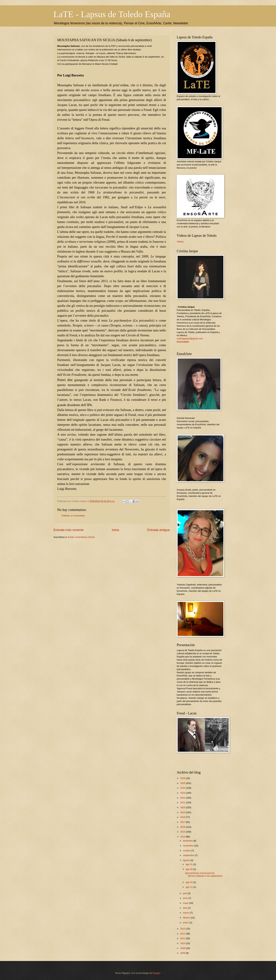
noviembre (189, 846)
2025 (183, 783)
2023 (183, 793)
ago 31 (189, 864)
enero (186, 923)
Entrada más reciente (69, 530)
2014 (183, 837)
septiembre (189, 855)
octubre (187, 851)
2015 (183, 832)
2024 (183, 788)
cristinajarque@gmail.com (190, 339)
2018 (183, 817)
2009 (183, 948)
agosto (187, 860)
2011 (183, 938)
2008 (183, 953)
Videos (180, 242)
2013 (183, 929)
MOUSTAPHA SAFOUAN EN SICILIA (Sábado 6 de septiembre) (204, 875)
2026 (183, 778)
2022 (183, 798)
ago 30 (189, 869)
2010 (183, 943)
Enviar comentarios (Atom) (81, 537)
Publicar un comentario (73, 516)
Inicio (115, 530)
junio (186, 898)
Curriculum (183, 342)
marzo (186, 913)
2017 (183, 822)
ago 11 (189, 887)
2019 (183, 812)
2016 (183, 827)
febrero (187, 918)
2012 (183, 934)
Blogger (156, 973)
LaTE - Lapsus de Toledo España (112, 14)
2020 (183, 807)
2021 (183, 802)
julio (185, 893)
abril (185, 908)
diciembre (188, 841)
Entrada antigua (159, 530)
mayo (186, 903)
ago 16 (189, 882)
